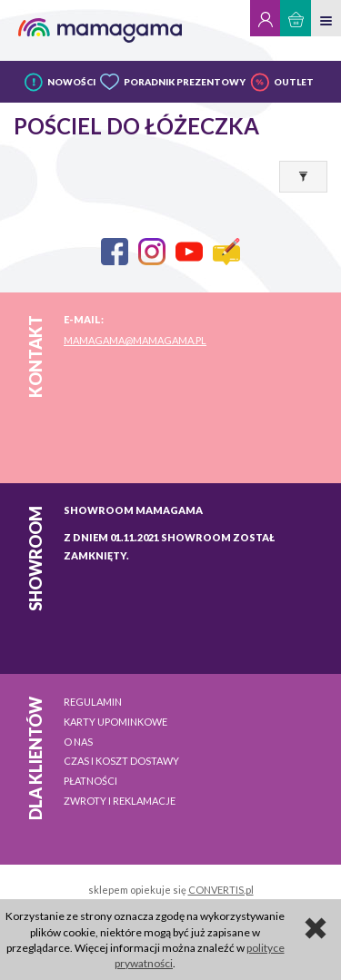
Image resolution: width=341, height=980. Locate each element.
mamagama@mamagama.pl (135, 340)
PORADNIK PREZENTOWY (185, 82)
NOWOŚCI (71, 82)
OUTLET (294, 82)
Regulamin (93, 702)
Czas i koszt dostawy (121, 761)
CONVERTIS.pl (221, 890)
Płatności (90, 781)
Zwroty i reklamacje (120, 801)
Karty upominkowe (115, 722)
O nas (78, 742)
